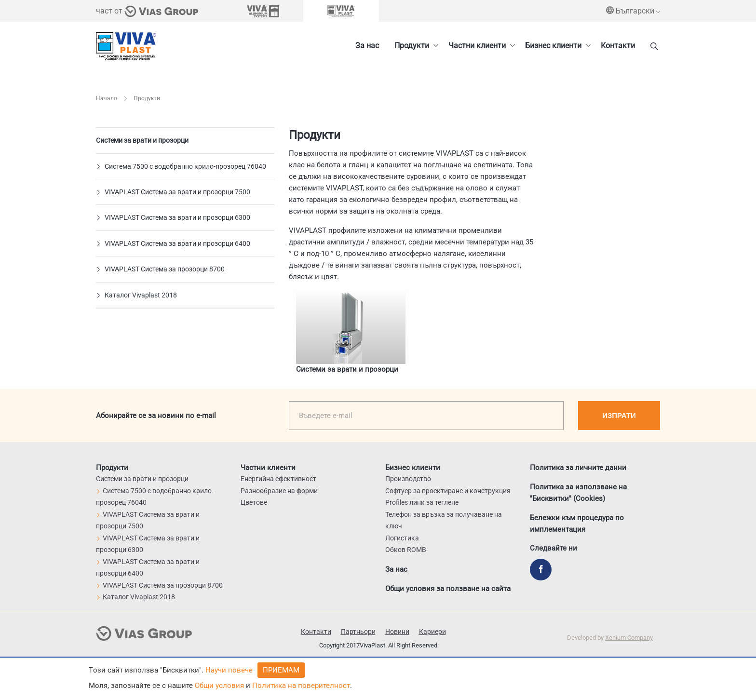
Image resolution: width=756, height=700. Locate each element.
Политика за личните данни (578, 467)
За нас (367, 46)
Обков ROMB (406, 550)
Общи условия (219, 686)
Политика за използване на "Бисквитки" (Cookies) (578, 492)
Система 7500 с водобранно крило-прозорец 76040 (181, 166)
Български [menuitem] (633, 11)
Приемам (281, 670)
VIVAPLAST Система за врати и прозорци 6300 (173, 217)
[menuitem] (555, 46)
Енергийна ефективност (278, 479)
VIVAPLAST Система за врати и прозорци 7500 (173, 192)
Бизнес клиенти (553, 46)
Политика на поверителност (301, 686)
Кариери (432, 632)
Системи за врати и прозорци (142, 140)
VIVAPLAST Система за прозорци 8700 (160, 269)
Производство (408, 479)
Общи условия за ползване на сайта (448, 589)
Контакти (618, 46)
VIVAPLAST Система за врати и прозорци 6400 (173, 243)
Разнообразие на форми (279, 491)
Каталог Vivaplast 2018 (136, 295)
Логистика (402, 538)
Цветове (254, 502)
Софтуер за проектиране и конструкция (448, 491)
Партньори (358, 632)
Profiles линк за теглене (422, 502)
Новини (397, 632)
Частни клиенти (477, 46)
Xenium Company (629, 638)
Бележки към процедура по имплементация (577, 523)
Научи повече (229, 670)
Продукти (412, 46)
